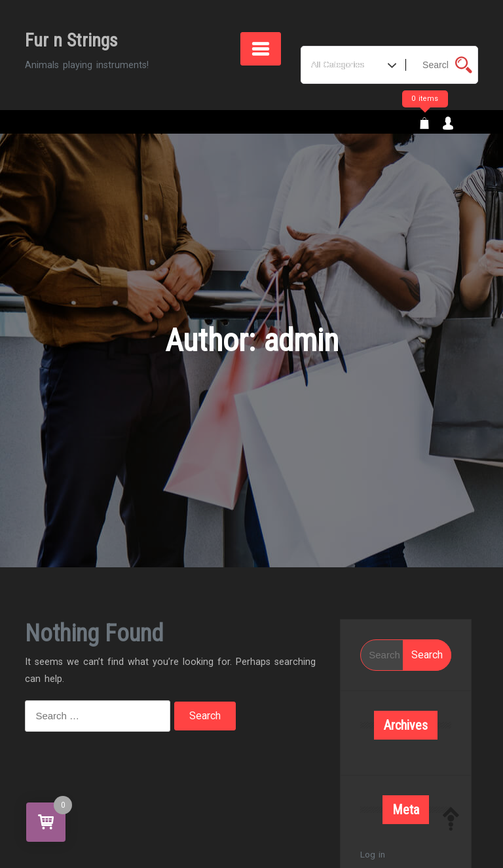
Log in (373, 854)
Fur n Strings (71, 40)
